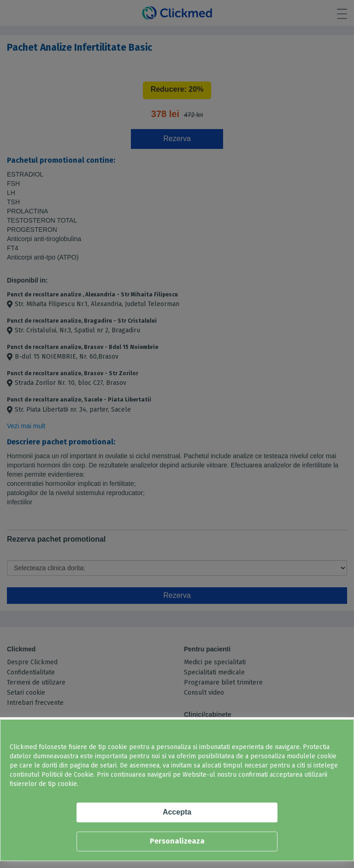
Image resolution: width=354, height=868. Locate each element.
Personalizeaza (177, 841)
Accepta (177, 812)
